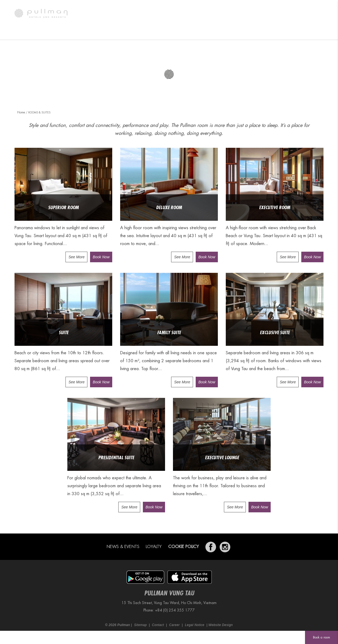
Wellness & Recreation (208, 33)
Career (174, 625)
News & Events (123, 547)
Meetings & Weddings (158, 33)
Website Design (221, 625)
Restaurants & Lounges (107, 33)
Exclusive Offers (254, 33)
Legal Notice (195, 625)
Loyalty (154, 547)
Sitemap (140, 625)
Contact (158, 625)
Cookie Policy (184, 547)
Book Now (101, 257)
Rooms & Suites (62, 33)
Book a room (321, 637)
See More (76, 257)
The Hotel (29, 33)
